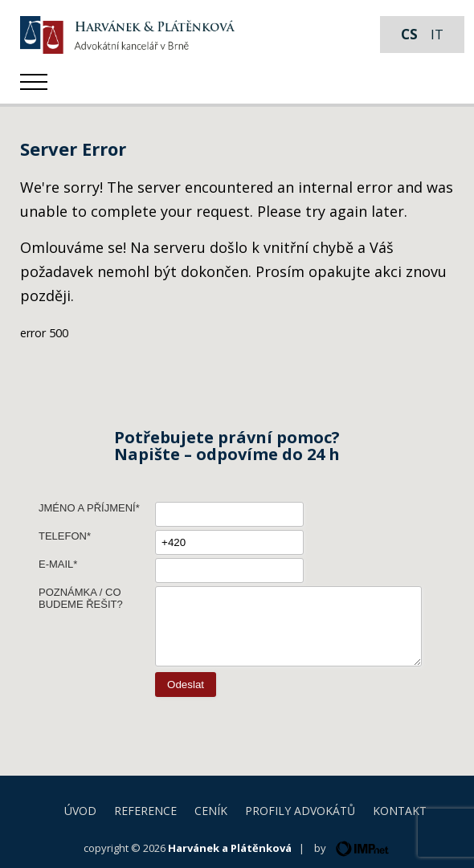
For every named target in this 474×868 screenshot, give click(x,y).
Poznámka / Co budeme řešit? (81, 598)
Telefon (63, 536)
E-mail (56, 564)
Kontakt (400, 811)
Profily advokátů (300, 811)
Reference (145, 811)
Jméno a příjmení (87, 508)
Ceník (211, 811)
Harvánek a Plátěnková (230, 848)
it (437, 34)
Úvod (80, 811)
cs (409, 34)
